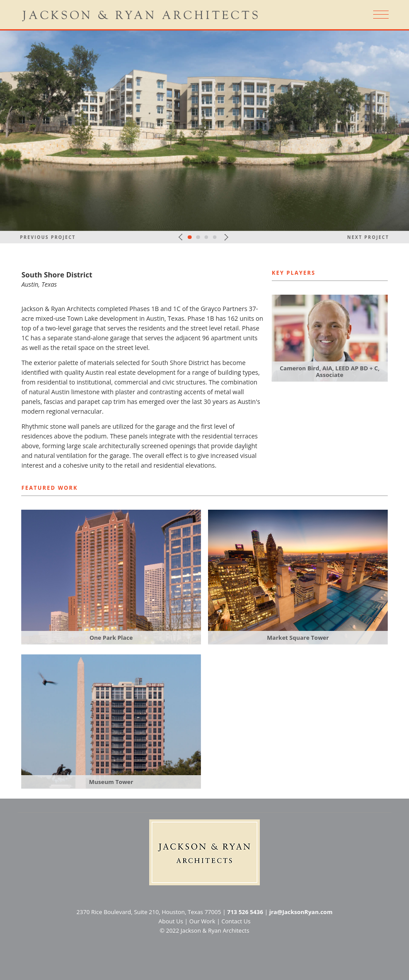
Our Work (203, 921)
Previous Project (48, 237)
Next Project (368, 237)
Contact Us (236, 921)
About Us (171, 921)
